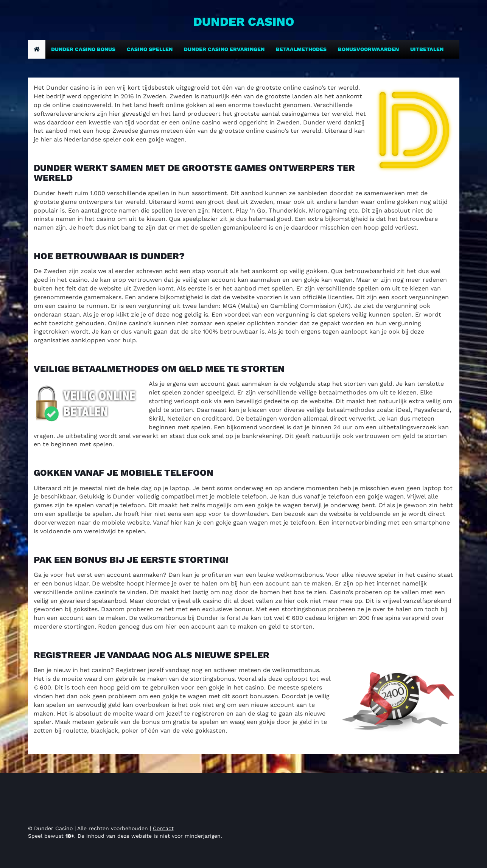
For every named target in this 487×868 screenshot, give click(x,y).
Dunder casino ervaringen (224, 49)
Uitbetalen (427, 49)
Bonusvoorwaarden (368, 49)
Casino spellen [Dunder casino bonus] (150, 49)
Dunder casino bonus (83, 49)
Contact (163, 828)
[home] (37, 49)
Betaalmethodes (301, 49)
